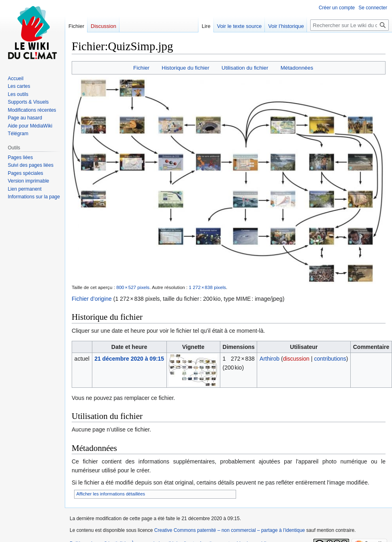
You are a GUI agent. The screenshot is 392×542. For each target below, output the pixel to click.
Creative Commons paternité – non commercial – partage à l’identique (230, 530)
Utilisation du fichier (245, 68)
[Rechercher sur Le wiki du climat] (349, 25)
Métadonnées (297, 68)
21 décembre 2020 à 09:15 (129, 359)
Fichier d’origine (92, 299)
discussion (296, 359)
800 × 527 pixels (133, 287)
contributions (330, 359)
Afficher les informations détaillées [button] (111, 494)
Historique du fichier (185, 68)
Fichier (141, 68)
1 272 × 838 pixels (207, 287)
